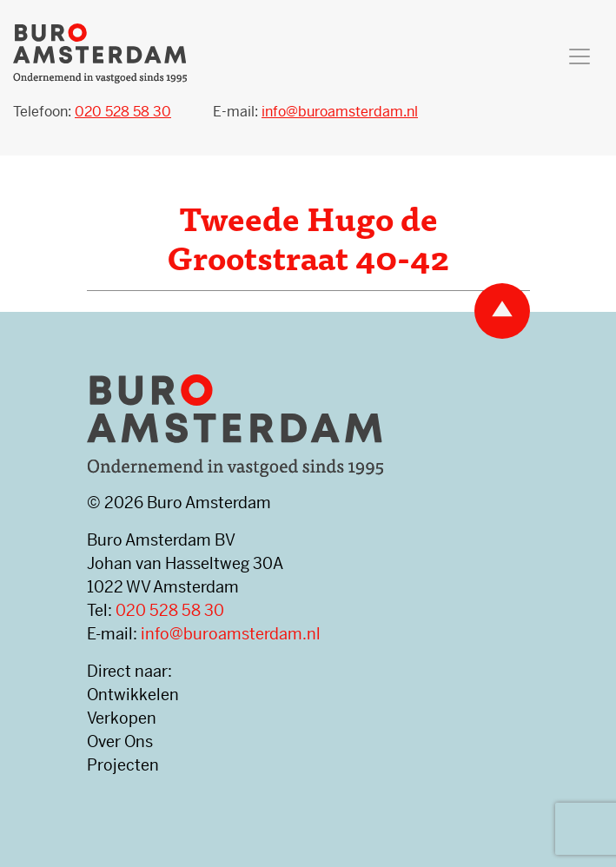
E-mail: (315, 112)
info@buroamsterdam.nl (231, 634)
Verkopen (122, 718)
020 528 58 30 (170, 610)
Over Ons (120, 741)
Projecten (123, 765)
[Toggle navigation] (580, 56)
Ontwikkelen (133, 695)
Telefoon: (92, 112)
